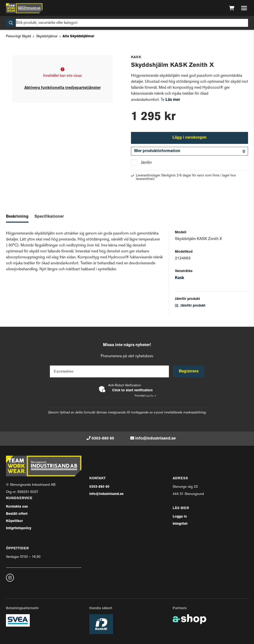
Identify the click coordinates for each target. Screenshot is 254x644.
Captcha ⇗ (145, 396)
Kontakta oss (17, 507)
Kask (179, 278)
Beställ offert (17, 514)
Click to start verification (132, 390)
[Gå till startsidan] (24, 8)
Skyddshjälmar (47, 36)
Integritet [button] (180, 524)
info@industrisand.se (155, 439)
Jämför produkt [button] (190, 306)
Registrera (189, 371)
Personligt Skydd (18, 36)
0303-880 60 (103, 439)
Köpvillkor (14, 521)
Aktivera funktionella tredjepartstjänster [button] (63, 88)
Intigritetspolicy (19, 528)
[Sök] (127, 23)
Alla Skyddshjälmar (78, 36)
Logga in (180, 517)
